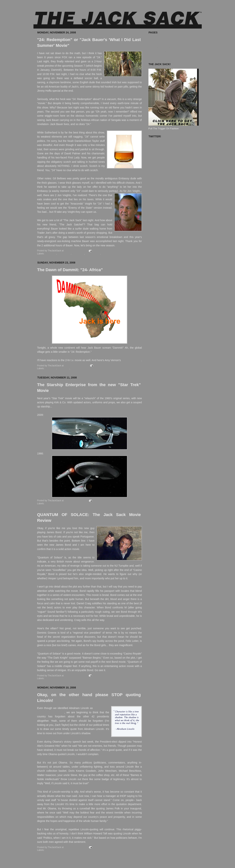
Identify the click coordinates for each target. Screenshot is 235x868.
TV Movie (106, 254)
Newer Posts (42, 861)
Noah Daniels (64, 254)
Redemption (78, 254)
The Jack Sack (93, 254)
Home (89, 861)
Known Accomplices (159, 51)
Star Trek (50, 504)
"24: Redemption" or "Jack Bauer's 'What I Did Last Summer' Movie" (89, 43)
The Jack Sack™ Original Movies (166, 47)
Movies (49, 678)
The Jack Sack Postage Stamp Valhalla (170, 56)
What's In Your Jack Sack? (163, 43)
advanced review (131, 360)
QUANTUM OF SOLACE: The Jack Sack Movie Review (89, 518)
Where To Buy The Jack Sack (164, 39)
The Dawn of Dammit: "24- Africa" (70, 270)
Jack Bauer (51, 254)
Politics (49, 850)
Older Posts (136, 861)
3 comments (81, 847)
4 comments (82, 366)
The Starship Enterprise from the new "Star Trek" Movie (89, 388)
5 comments (80, 676)
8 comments (80, 251)
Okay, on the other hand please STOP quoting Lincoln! (89, 698)
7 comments (81, 501)
